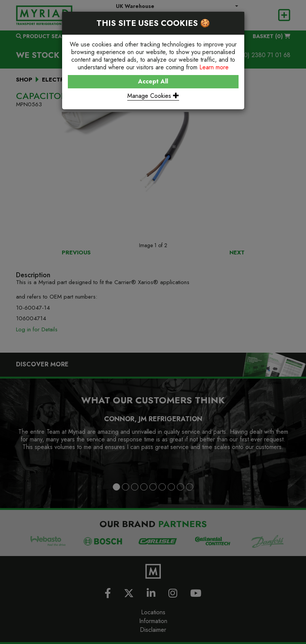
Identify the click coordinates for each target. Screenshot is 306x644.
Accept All (153, 81)
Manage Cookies (153, 96)
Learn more (214, 67)
